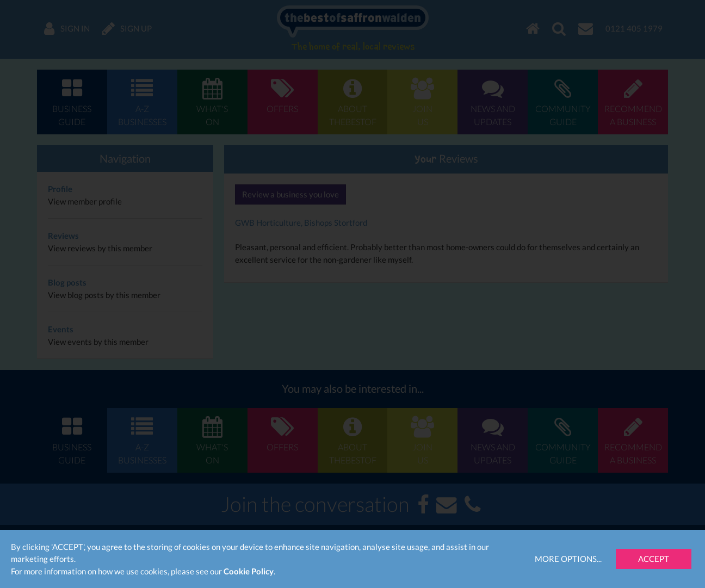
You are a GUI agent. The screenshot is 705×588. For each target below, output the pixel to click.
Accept (654, 559)
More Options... (568, 559)
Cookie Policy (249, 571)
